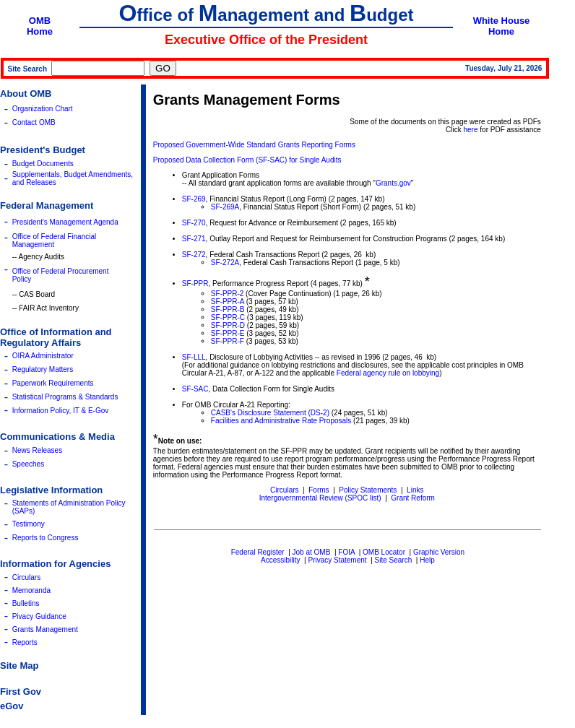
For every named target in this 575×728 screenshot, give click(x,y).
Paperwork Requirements (53, 383)
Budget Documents (43, 164)
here (471, 130)
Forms (319, 490)
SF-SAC (195, 389)
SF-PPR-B (228, 309)
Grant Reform (413, 498)
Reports (25, 642)
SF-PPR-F (228, 341)
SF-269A (225, 207)
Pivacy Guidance (39, 616)
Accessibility (280, 560)
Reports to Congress (46, 538)
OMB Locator (384, 552)
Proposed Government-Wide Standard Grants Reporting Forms (254, 145)
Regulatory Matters (43, 369)
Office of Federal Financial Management (55, 240)
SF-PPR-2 (228, 294)
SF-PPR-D (228, 325)
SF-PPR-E (228, 333)
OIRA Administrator (43, 356)
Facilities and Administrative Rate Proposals (281, 421)
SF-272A (225, 263)
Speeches (28, 464)
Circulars (26, 577)
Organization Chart (43, 109)
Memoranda (31, 590)
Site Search (394, 560)
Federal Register (258, 552)
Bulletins (26, 603)
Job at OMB (312, 552)
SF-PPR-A (228, 302)
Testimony (29, 524)
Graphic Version (439, 552)
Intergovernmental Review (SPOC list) (320, 498)
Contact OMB (34, 122)
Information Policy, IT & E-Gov (61, 411)
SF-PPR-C (228, 317)
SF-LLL (194, 357)
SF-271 (194, 239)
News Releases (37, 450)
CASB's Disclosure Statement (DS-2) (270, 413)
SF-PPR (195, 283)
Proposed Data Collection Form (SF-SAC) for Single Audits (247, 160)
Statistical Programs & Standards (65, 397)
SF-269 (194, 199)
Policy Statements (368, 490)
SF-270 (194, 223)
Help (427, 560)
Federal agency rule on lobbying (388, 373)
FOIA (346, 552)
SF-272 (194, 255)
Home (40, 31)
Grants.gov (393, 183)
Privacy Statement (337, 560)
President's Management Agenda (65, 222)
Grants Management (45, 629)
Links (415, 490)
